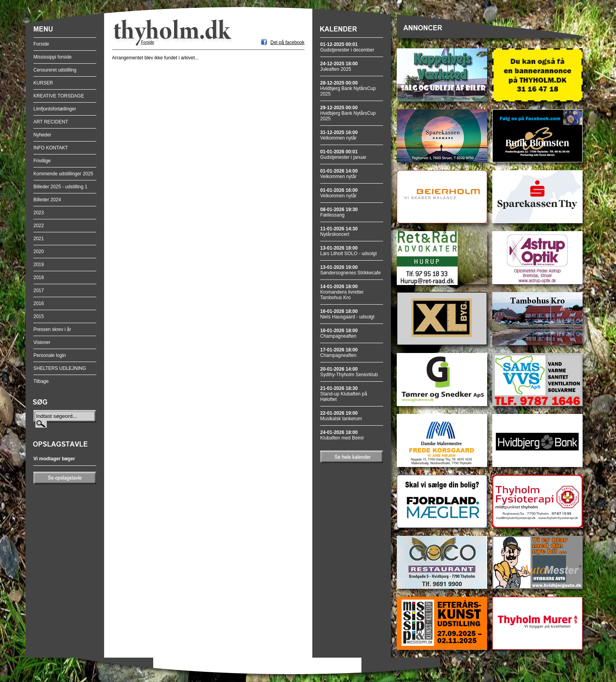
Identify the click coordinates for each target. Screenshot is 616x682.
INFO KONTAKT (51, 148)
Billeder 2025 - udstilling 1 (60, 187)
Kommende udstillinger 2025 (63, 174)
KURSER (43, 83)
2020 (39, 252)
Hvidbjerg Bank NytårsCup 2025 (348, 88)
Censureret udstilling (55, 70)
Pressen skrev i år (52, 329)
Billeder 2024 (47, 200)
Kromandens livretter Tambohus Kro (342, 292)
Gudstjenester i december (347, 47)
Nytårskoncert (339, 232)
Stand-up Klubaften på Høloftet (344, 394)
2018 (39, 278)
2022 (39, 226)
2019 (39, 265)
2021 (39, 239)
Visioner (42, 342)
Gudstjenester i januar (343, 154)
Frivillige (42, 161)
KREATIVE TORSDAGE (59, 96)
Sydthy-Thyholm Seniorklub (349, 372)
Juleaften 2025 (339, 66)
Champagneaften (339, 333)
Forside (41, 44)
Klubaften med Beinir (342, 435)
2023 (39, 213)
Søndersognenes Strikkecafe (350, 270)
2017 (39, 290)
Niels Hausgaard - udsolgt (347, 314)
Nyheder (42, 135)
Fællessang (339, 212)
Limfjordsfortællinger (55, 109)
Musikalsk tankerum (341, 416)
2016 (39, 303)
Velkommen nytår (339, 135)
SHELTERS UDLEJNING (60, 368)
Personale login (50, 355)
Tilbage (41, 381)
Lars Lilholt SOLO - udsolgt (348, 251)
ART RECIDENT (51, 122)
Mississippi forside (52, 57)
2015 (39, 316)
